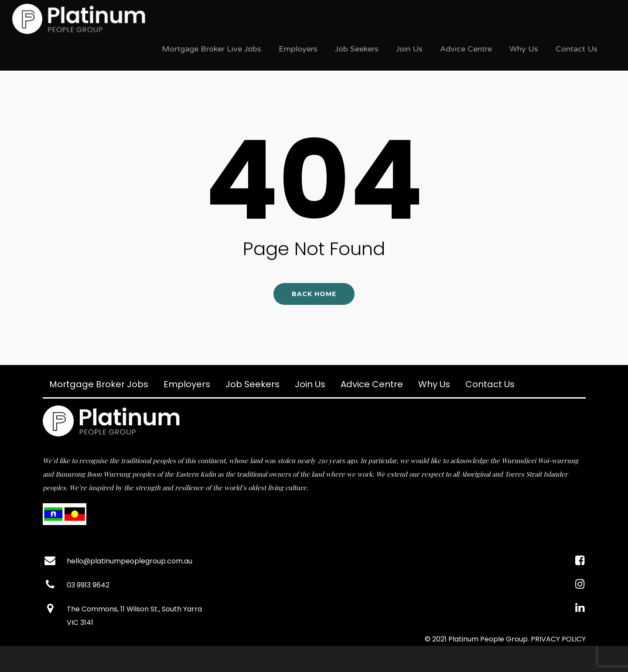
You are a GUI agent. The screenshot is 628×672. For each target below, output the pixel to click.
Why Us (524, 49)
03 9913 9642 (88, 585)
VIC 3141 (80, 623)
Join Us (409, 49)
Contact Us (577, 49)
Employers (298, 49)
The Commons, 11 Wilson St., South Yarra (134, 609)
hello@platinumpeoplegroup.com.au (130, 561)
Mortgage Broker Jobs (99, 384)
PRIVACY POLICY (558, 639)
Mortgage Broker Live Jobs (212, 49)
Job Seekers (357, 49)
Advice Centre (466, 49)
